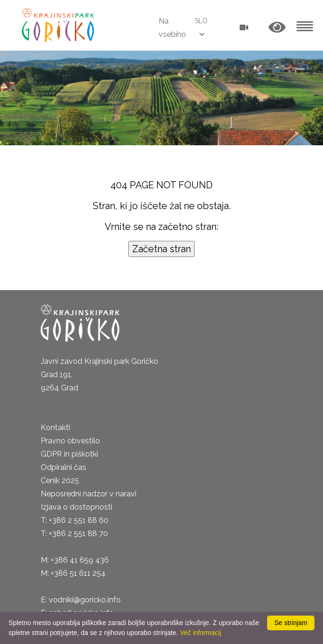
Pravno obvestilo (70, 441)
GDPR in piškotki (69, 454)
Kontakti (55, 428)
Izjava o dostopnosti (76, 507)
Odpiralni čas (63, 467)
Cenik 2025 (60, 481)
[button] (277, 28)
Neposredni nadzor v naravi (89, 494)
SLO (201, 21)
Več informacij (201, 633)
